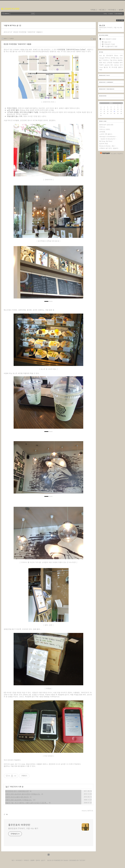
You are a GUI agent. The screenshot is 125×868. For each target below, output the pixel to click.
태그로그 (102, 10)
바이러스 (106, 60)
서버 (121, 55)
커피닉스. (102, 127)
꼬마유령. (102, 132)
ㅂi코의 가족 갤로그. (106, 134)
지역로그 (94, 10)
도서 (121, 65)
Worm (116, 55)
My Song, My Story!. (106, 141)
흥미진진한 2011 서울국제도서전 (17, 791)
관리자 (38, 860)
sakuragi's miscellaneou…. (108, 136)
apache (107, 65)
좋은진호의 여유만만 (10, 9)
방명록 (121, 10)
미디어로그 (112, 10)
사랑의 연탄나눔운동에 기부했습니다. (19, 800)
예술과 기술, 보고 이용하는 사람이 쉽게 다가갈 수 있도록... (27, 803)
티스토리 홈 (104, 153)
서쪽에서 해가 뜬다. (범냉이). (109, 148)
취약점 (113, 58)
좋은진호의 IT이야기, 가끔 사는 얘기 (23, 828)
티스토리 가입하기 (117, 154)
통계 (101, 63)
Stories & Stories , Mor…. (108, 146)
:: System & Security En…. (108, 139)
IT (102, 60)
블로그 (120, 67)
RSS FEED (122, 20)
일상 (95, 39)
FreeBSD (116, 63)
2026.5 (111, 103)
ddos (118, 58)
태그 (13, 860)
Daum (66, 860)
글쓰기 (43, 860)
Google (102, 58)
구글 (111, 60)
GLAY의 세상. (104, 144)
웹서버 (106, 67)
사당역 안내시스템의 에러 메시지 (17, 797)
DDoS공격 (110, 55)
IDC (112, 65)
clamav (116, 65)
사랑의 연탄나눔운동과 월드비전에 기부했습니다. (23, 794)
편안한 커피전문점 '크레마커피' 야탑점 (27, 32)
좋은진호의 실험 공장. (107, 125)
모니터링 (114, 67)
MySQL (120, 60)
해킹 (101, 70)
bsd (101, 55)
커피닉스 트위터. (105, 129)
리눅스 (115, 60)
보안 (104, 63)
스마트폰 (109, 63)
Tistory (82, 860)
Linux (101, 67)
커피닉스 (107, 58)
